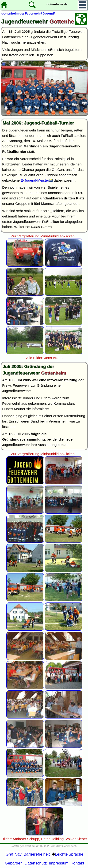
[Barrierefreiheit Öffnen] (81, 19)
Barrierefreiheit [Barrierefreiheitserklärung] (37, 854)
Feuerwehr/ (33, 13)
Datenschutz (36, 863)
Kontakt (77, 863)
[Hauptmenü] (83, 5)
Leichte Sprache (69, 854)
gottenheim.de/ (13, 13)
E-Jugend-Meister (35, 180)
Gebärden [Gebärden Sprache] (14, 863)
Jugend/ (49, 13)
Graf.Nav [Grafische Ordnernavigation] (14, 854)
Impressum (59, 863)
